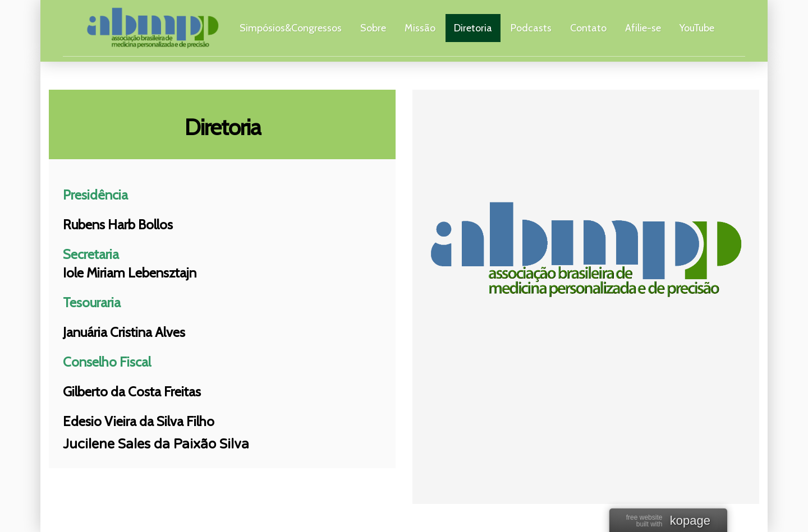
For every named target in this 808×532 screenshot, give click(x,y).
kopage (690, 521)
